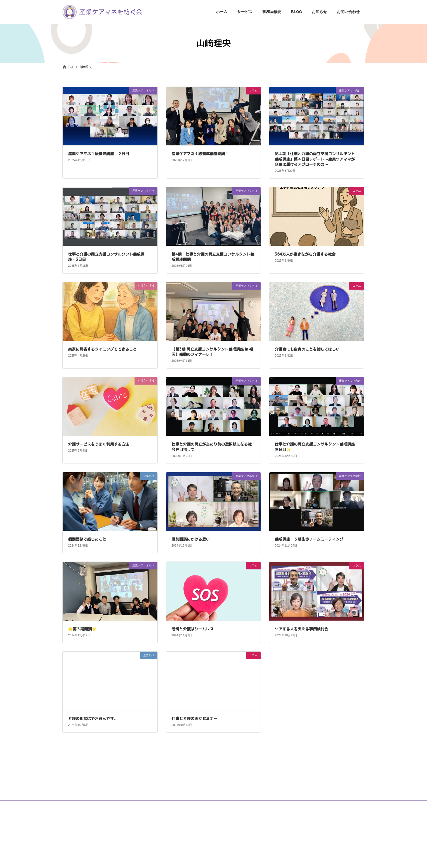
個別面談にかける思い (191, 539)
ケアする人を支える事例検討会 (301, 629)
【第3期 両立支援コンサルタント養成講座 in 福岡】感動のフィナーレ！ (212, 352)
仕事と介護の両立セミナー (194, 718)
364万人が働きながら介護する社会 (305, 254)
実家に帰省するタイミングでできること (102, 349)
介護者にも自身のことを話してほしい (307, 349)
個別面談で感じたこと (87, 539)
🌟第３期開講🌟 (84, 629)
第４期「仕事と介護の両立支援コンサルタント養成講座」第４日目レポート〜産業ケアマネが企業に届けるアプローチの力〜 (315, 159)
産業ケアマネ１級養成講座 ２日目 (99, 154)
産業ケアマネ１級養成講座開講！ (200, 154)
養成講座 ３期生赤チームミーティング (309, 539)
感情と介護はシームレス (193, 629)
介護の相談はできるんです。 (93, 718)
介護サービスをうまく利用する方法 (99, 444)
